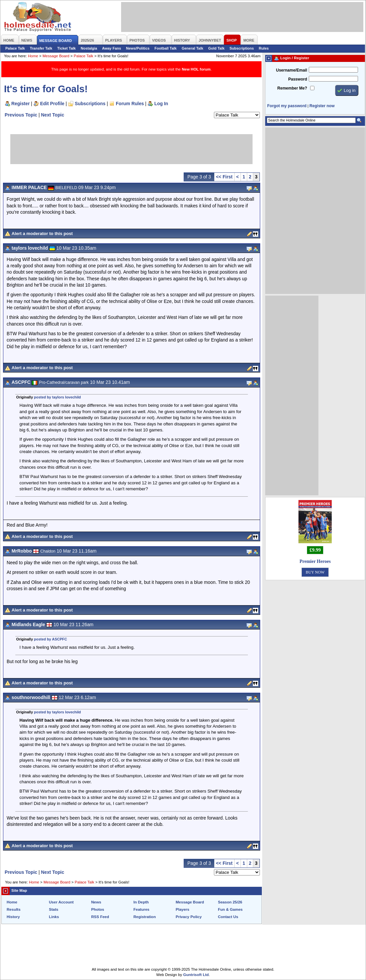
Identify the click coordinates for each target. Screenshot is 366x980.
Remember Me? (292, 88)
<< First (224, 177)
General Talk (192, 48)
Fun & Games (230, 909)
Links (54, 917)
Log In (161, 104)
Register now (322, 106)
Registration (145, 917)
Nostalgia (89, 48)
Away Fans (112, 48)
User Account (61, 902)
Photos (98, 909)
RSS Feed (100, 917)
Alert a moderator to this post (42, 234)
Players (183, 909)
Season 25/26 (230, 902)
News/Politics (138, 48)
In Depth (141, 902)
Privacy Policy (189, 917)
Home (33, 56)
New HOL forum (196, 69)
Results (14, 909)
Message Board (56, 56)
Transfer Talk (41, 48)
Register (20, 104)
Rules (264, 48)
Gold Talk (216, 48)
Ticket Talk (67, 48)
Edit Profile (52, 104)
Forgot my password (287, 106)
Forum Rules (130, 104)
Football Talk (166, 48)
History (13, 917)
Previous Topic (21, 115)
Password (298, 79)
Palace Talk (15, 48)
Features (141, 909)
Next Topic (53, 115)
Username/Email (291, 70)
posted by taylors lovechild (57, 397)
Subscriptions (242, 48)
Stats (54, 909)
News (96, 902)
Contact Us (228, 917)
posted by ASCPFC (50, 639)
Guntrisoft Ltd (196, 975)
